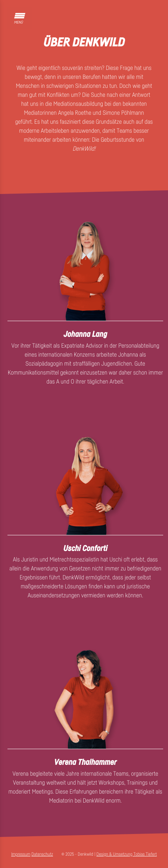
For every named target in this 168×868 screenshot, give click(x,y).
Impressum (21, 854)
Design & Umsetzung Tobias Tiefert (127, 854)
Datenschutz (42, 854)
